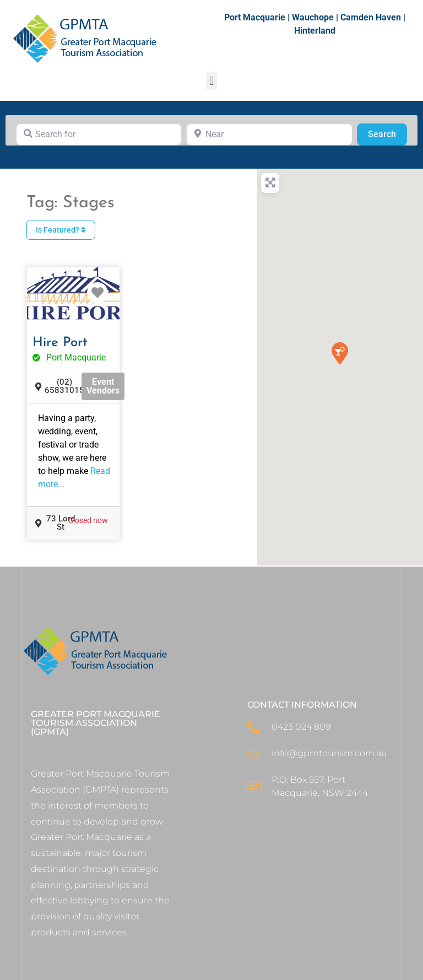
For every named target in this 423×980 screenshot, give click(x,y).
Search (387, 133)
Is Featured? (61, 230)
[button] (211, 81)
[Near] (269, 134)
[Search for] (99, 134)
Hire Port (60, 343)
